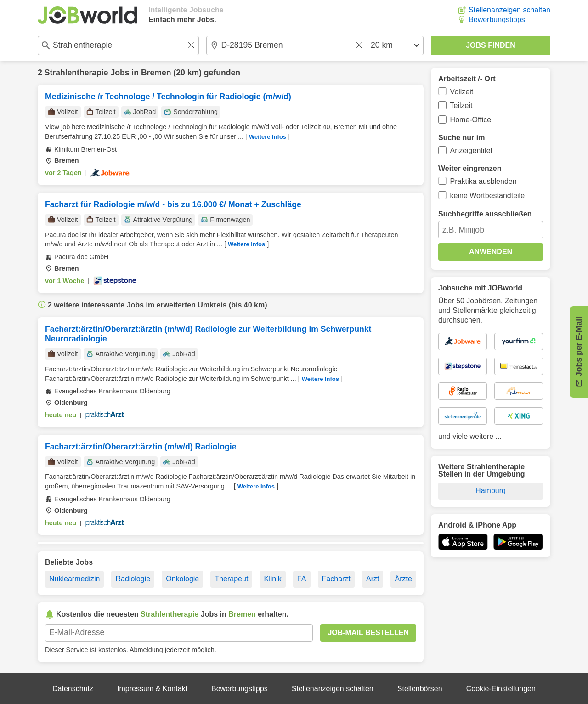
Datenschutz (73, 689)
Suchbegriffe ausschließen (485, 214)
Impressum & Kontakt (152, 689)
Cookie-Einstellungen (501, 689)
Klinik (272, 579)
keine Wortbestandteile (487, 196)
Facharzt (336, 579)
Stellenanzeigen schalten (509, 10)
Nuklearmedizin (74, 579)
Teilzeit (461, 105)
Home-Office (471, 120)
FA (302, 579)
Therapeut (231, 579)
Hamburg (491, 491)
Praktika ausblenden (483, 181)
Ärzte (404, 579)
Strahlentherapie (76, 73)
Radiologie (133, 579)
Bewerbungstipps (497, 20)
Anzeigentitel (471, 150)
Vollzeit (462, 92)
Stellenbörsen (420, 689)
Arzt (373, 579)
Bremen (156, 73)
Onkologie (182, 579)
